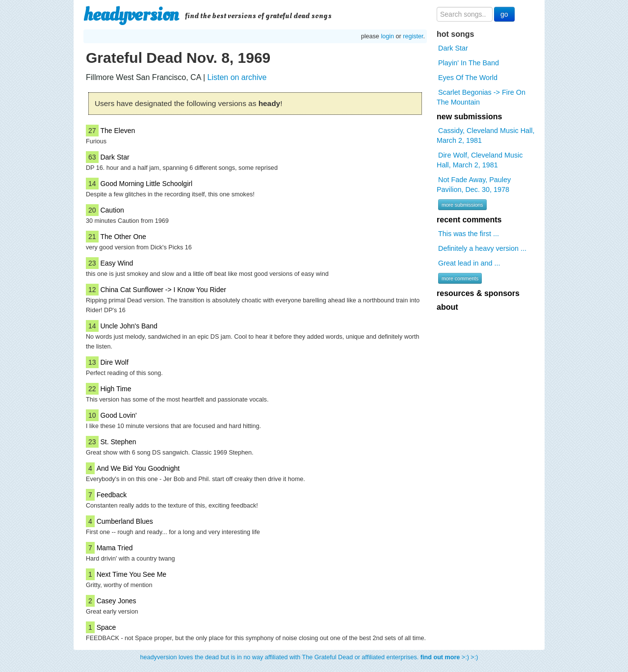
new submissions (469, 117)
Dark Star (115, 157)
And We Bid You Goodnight (138, 468)
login (387, 36)
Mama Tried (115, 548)
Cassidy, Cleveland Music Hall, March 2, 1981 (485, 135)
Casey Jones (117, 601)
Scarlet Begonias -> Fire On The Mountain (481, 97)
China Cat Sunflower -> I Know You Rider (163, 290)
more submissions (462, 205)
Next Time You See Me (131, 574)
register (413, 36)
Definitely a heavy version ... (482, 248)
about (447, 307)
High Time (116, 389)
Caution (112, 210)
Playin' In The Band (469, 63)
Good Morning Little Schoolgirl (146, 184)
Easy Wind (117, 263)
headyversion (131, 15)
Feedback (112, 495)
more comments (460, 278)
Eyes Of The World (468, 78)
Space (106, 627)
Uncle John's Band (129, 326)
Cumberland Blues (125, 521)
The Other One (123, 237)
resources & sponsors (478, 293)
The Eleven (118, 131)
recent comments (469, 220)
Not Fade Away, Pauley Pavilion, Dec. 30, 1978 (474, 185)
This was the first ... (469, 234)
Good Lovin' (118, 415)
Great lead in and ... (469, 263)
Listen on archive (237, 77)
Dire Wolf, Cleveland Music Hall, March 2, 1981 (480, 160)
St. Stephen (118, 442)
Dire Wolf (114, 362)
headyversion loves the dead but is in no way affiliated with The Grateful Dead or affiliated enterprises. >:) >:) (309, 657)
